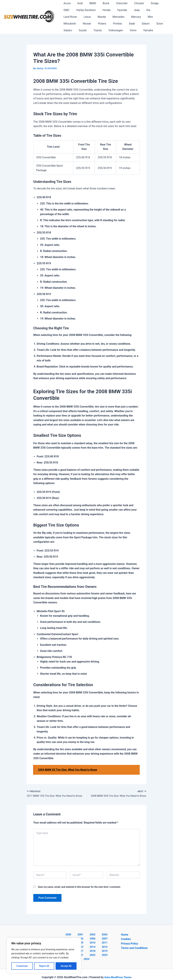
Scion (106, 24)
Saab (80, 24)
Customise (22, 966)
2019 (104, 948)
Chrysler (132, 3)
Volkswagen (70, 30)
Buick (101, 3)
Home (125, 935)
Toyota (146, 24)
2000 (68, 935)
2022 (87, 953)
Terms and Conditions (134, 948)
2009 (104, 940)
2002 (86, 935)
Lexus (159, 10)
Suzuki (132, 24)
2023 (96, 953)
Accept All (66, 966)
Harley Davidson (73, 10)
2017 (87, 948)
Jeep (119, 10)
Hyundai (106, 10)
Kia (129, 10)
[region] (44, 955)
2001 (77, 935)
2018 (95, 948)
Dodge (146, 3)
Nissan (141, 17)
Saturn (93, 24)
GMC (158, 3)
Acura (66, 3)
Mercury (99, 17)
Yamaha (100, 30)
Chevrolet (116, 3)
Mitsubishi (126, 17)
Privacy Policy (129, 944)
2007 (87, 940)
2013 (95, 944)
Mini (112, 17)
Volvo (86, 30)
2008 (95, 940)
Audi (78, 3)
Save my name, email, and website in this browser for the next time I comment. (79, 888)
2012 (87, 944)
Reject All (44, 966)
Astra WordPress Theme (118, 971)
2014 (104, 944)
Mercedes (82, 17)
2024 (105, 953)
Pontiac (67, 24)
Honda (92, 10)
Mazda (67, 17)
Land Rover (144, 10)
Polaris (155, 17)
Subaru (118, 24)
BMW (89, 3)
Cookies (126, 940)
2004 (104, 935)
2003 (95, 935)
